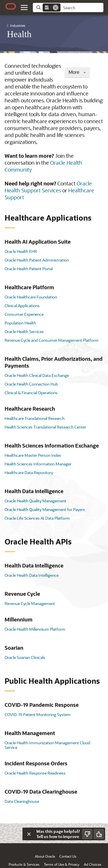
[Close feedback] (29, 834)
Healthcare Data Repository (29, 472)
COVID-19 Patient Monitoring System (38, 714)
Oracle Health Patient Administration (37, 260)
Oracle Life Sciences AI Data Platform (37, 518)
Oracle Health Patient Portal (29, 269)
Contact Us (68, 856)
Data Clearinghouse (22, 801)
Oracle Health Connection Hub (31, 384)
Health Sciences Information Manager (38, 464)
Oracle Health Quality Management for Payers (45, 509)
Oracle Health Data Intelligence (32, 575)
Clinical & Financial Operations (31, 393)
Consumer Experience (24, 314)
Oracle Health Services (24, 331)
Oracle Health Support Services (48, 187)
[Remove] (56, 7)
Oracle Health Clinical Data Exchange (37, 375)
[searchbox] (82, 8)
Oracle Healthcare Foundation (31, 297)
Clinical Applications (22, 306)
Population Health (20, 323)
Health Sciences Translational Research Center (45, 427)
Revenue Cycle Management (30, 603)
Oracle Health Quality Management (35, 501)
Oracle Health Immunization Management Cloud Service (47, 745)
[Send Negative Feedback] (87, 834)
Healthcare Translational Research (35, 418)
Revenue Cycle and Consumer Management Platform (52, 340)
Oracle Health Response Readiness (35, 773)
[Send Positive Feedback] (99, 834)
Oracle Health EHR (21, 251)
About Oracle (45, 856)
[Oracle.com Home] (11, 6)
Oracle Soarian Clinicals (25, 657)
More (77, 72)
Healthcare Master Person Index (33, 455)
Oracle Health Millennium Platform (35, 629)
